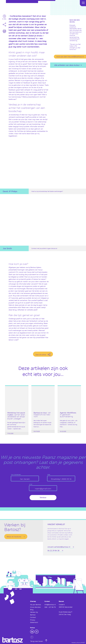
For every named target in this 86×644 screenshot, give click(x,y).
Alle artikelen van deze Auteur (67, 65)
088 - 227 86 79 (49, 607)
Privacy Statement (34, 620)
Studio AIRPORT (81, 642)
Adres (49, 475)
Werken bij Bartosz (34, 613)
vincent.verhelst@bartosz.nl (59, 547)
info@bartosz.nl (49, 604)
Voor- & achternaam (16, 475)
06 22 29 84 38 (53, 550)
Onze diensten (35, 607)
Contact (33, 617)
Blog (32, 609)
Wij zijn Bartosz (35, 604)
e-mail (31, 484)
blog (37, 22)
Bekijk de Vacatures (14, 536)
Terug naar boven (36, 638)
